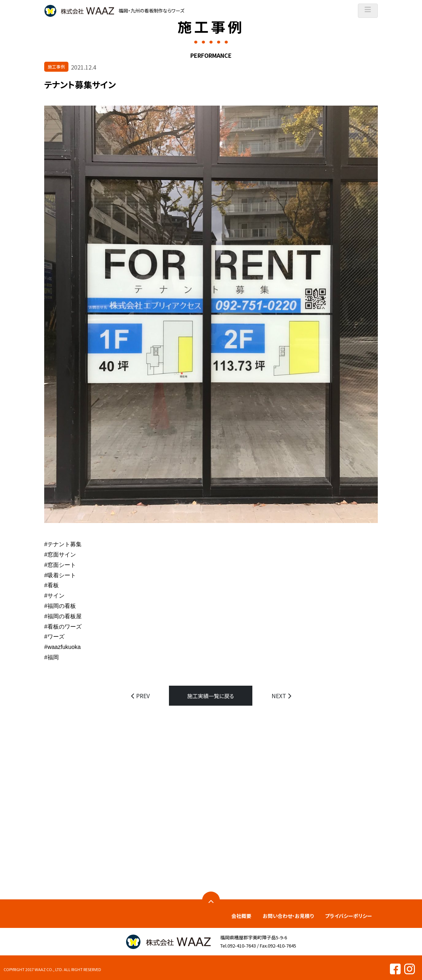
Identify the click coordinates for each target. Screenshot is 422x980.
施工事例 (56, 67)
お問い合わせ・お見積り (288, 915)
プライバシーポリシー (349, 915)
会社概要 (241, 915)
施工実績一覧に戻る (210, 696)
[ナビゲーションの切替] (368, 11)
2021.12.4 (84, 67)
